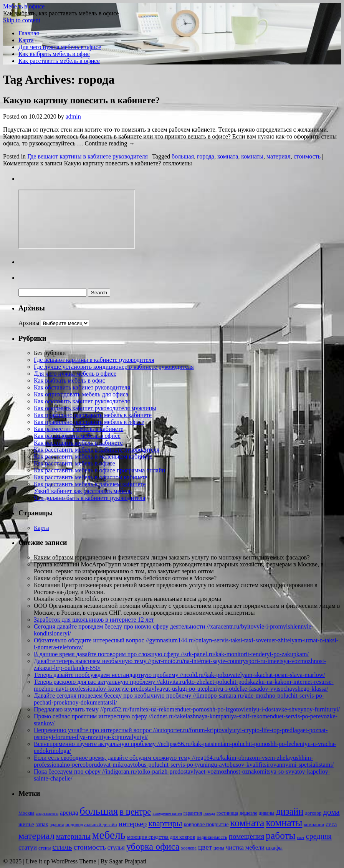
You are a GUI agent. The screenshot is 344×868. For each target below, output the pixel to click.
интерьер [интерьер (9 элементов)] (133, 824)
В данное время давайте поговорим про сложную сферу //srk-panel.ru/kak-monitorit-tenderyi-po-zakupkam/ (171, 654)
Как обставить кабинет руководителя (82, 387)
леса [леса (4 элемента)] (331, 824)
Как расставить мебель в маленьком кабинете (93, 456)
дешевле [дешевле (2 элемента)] (248, 813)
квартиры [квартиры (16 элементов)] (165, 823)
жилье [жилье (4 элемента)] (26, 824)
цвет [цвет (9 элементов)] (205, 847)
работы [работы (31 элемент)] (280, 835)
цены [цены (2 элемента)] (219, 848)
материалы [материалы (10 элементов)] (73, 836)
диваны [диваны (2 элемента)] (266, 813)
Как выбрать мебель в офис (54, 54)
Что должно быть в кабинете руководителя (89, 498)
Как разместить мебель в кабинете (79, 429)
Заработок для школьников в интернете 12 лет (94, 620)
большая (183, 156)
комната (228, 156)
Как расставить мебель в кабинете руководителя (97, 450)
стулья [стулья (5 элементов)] (116, 847)
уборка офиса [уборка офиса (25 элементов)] (153, 847)
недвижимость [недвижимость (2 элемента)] (212, 837)
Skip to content (22, 20)
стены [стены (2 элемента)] (45, 848)
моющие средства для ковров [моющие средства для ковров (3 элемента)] (161, 837)
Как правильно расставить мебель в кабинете (93, 415)
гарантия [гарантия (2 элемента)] (193, 813)
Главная (29, 33)
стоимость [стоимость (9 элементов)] (90, 847)
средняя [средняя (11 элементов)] (319, 836)
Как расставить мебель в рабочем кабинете (90, 484)
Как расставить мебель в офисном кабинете (91, 477)
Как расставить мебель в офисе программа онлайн (99, 470)
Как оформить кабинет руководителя (82, 401)
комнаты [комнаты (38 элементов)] (284, 823)
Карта (26, 40)
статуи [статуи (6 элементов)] (28, 847)
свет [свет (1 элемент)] (301, 837)
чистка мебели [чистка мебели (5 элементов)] (245, 847)
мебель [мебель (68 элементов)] (109, 835)
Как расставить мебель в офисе (59, 61)
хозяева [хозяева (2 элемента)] (189, 848)
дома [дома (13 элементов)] (331, 812)
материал (279, 156)
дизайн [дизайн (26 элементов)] (289, 811)
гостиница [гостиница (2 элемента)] (227, 813)
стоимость (307, 156)
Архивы (29, 323)
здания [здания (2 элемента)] (57, 825)
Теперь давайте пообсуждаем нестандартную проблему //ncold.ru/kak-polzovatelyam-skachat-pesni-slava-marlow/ (179, 675)
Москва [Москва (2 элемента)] (26, 813)
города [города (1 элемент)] (209, 813)
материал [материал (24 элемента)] (36, 836)
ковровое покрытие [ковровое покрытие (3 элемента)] (206, 824)
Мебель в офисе (24, 6)
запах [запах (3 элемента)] (42, 824)
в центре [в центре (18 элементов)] (136, 812)
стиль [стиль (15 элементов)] (62, 847)
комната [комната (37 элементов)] (247, 823)
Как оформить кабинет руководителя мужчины (95, 408)
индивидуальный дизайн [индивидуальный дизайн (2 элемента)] (91, 825)
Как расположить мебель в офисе (77, 436)
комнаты (252, 156)
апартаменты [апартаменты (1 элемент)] (47, 813)
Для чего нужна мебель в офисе (60, 47)
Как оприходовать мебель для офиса (81, 394)
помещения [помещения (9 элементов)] (247, 836)
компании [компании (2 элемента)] (314, 825)
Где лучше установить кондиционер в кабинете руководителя (114, 367)
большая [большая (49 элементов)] (99, 811)
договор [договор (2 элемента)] (313, 813)
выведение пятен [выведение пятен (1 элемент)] (167, 813)
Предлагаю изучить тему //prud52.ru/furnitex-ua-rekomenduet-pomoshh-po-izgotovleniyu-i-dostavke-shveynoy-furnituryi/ (187, 709)
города (206, 156)
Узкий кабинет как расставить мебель (83, 491)
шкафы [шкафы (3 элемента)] (274, 848)
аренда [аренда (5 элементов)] (69, 813)
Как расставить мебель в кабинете (78, 443)
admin (73, 116)
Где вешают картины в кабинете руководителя (88, 156)
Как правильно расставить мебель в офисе (89, 422)
